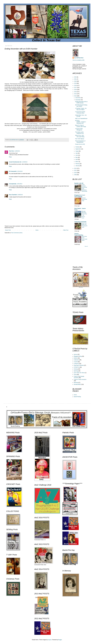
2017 (76, 88)
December (78, 98)
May (77, 157)
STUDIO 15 (77, 367)
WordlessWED (77, 384)
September (78, 149)
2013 (76, 96)
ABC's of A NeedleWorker (81, 119)
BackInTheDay (77, 397)
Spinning (76, 371)
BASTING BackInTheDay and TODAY (81, 106)
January (78, 166)
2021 (76, 79)
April (77, 159)
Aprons (76, 354)
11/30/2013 (17, 151)
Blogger (60, 640)
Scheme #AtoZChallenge (84, 199)
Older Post (66, 230)
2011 (76, 170)
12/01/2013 (20, 171)
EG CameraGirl (13, 171)
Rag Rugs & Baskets (79, 365)
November (78, 100)
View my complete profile (78, 60)
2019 (76, 83)
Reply (10, 157)
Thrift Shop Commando (80, 222)
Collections (76, 360)
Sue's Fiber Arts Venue (79, 373)
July (77, 153)
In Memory (76, 364)
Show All (86, 246)
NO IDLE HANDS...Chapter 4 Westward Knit (81, 122)
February (78, 164)
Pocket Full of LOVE (80, 144)
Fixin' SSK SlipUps (80, 139)
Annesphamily (13, 184)
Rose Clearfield (13, 195)
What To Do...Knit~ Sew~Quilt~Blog (80, 136)
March (77, 162)
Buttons (76, 358)
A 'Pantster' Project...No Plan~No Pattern (81, 109)
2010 (76, 173)
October (78, 147)
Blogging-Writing (78, 356)
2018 (76, 85)
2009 (76, 175)
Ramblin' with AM (79, 183)
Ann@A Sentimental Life (15, 162)
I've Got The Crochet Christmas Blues (80, 112)
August (77, 151)
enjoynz (50, 640)
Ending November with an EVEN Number (81, 102)
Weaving (76, 383)
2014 (76, 94)
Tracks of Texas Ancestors (80, 379)
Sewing (76, 369)
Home (37, 230)
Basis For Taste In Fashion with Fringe (81, 126)
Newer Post (8, 230)
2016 (76, 90)
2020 (76, 81)
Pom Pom (11, 151)
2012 (76, 168)
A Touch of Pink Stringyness (79, 129)
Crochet (76, 362)
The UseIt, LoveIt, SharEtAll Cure (79, 133)
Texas (75, 374)
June (77, 155)
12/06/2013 (20, 195)
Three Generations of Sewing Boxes (80, 142)
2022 (76, 77)
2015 (76, 92)
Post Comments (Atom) (17, 233)
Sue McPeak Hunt (79, 58)
